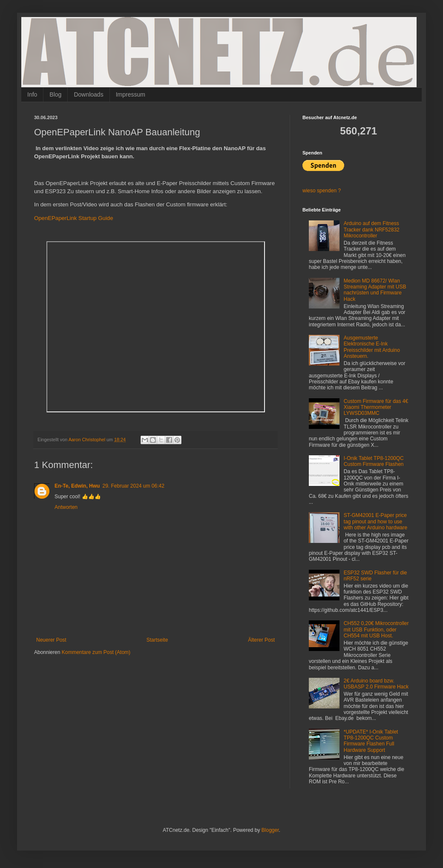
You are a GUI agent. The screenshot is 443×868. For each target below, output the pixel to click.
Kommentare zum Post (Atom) (96, 652)
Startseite (157, 640)
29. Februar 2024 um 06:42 (133, 486)
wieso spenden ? (322, 191)
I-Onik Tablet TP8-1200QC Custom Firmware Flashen (374, 461)
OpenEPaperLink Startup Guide (73, 218)
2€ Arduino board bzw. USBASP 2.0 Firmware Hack (376, 684)
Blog (55, 94)
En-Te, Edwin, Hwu (77, 486)
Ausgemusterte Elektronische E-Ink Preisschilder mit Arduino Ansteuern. (372, 347)
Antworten (66, 507)
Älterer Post (261, 640)
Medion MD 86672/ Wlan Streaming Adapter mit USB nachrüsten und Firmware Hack (375, 290)
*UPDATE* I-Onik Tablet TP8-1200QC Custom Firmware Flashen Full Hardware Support (371, 741)
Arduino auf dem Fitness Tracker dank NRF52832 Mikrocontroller (372, 230)
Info (32, 94)
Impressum (131, 94)
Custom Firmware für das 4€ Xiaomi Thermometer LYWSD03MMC (376, 407)
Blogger (270, 830)
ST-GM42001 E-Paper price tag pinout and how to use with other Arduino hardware (375, 521)
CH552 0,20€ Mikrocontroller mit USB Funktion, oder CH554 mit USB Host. (376, 630)
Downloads (88, 94)
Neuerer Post (51, 640)
